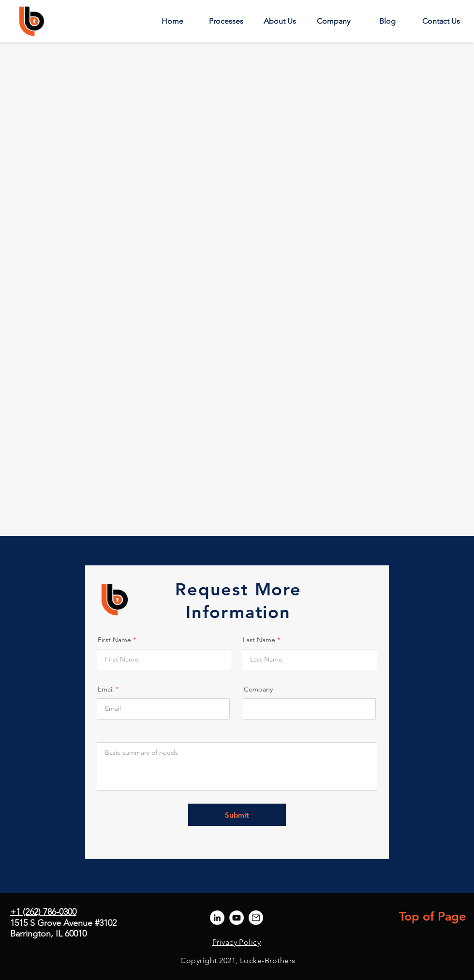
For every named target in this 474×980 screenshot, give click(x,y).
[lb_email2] (256, 918)
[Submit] (237, 815)
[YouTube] (237, 918)
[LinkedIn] (217, 918)
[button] (226, 21)
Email (106, 689)
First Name (114, 640)
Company (258, 689)
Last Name (259, 640)
